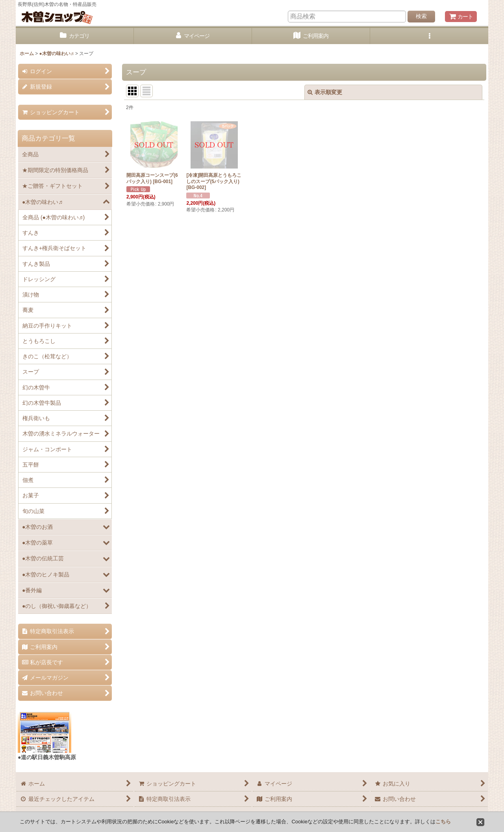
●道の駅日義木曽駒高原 (47, 757)
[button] (429, 36)
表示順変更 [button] (325, 92)
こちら (443, 822)
